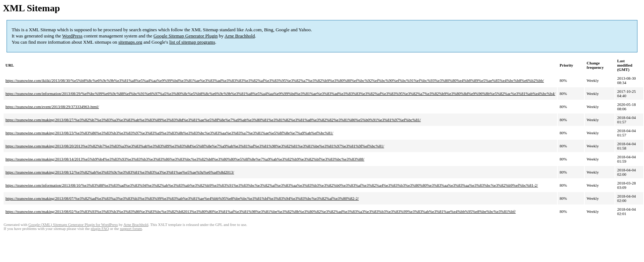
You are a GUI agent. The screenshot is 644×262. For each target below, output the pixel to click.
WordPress (72, 36)
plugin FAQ (100, 229)
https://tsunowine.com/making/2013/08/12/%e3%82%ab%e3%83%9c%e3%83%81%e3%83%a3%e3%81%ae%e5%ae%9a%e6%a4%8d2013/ (120, 172)
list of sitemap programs (192, 42)
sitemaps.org (130, 42)
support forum (131, 229)
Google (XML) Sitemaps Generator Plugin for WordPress (73, 225)
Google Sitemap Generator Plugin (186, 36)
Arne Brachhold (240, 36)
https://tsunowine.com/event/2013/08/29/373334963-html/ (52, 107)
